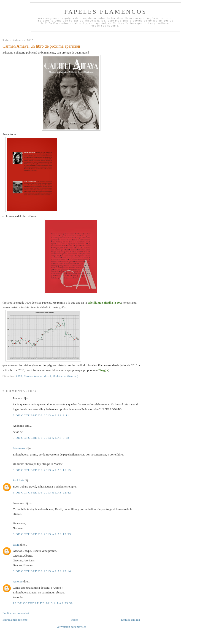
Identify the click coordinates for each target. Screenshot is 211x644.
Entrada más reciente (15, 620)
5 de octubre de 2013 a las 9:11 (41, 415)
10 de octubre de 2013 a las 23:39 (43, 603)
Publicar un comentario (16, 613)
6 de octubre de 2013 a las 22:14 (42, 571)
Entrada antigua (130, 620)
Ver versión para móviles (71, 627)
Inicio (74, 620)
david (48, 376)
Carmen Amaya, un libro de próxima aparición (41, 46)
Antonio (18, 581)
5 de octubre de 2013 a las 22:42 (42, 492)
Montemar (19, 448)
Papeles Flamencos (105, 12)
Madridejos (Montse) (66, 376)
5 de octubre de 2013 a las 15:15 (42, 470)
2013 (19, 376)
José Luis (18, 480)
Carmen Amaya (33, 376)
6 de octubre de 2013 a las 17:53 (42, 534)
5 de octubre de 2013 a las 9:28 (41, 438)
